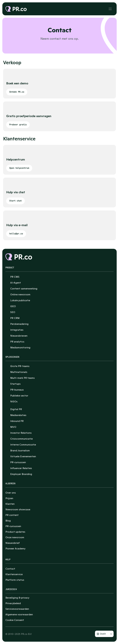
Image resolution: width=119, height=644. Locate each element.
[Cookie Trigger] (15, 620)
